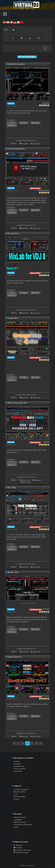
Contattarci (18, 820)
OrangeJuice (13, 318)
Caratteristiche (19, 766)
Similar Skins (25, 480)
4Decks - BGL (13, 572)
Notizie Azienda (20, 817)
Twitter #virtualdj (21, 852)
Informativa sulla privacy (23, 825)
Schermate (18, 771)
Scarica (16, 761)
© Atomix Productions (28, 866)
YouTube (18, 848)
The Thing (12, 488)
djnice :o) (46, 357)
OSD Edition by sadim (16, 64)
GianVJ (47, 609)
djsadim (47, 103)
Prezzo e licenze (20, 769)
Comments (25, 143)
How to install (37, 143)
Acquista (17, 764)
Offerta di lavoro (20, 822)
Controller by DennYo (16, 149)
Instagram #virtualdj (22, 850)
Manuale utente (19, 792)
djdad (47, 442)
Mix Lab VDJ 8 (13, 234)
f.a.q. (15, 794)
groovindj (46, 272)
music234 (46, 526)
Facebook (18, 845)
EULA (16, 827)
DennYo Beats (45, 190)
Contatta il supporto (21, 789)
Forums (16, 799)
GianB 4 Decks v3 (14, 657)
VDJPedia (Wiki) (20, 797)
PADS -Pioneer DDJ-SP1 (17, 403)
